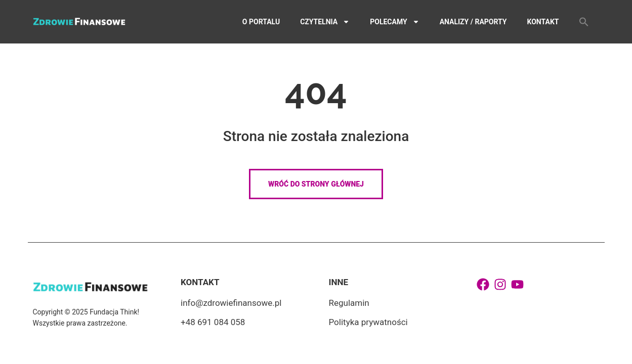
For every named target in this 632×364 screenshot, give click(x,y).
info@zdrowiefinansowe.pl (231, 303)
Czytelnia (325, 22)
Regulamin (349, 303)
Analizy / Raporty (473, 22)
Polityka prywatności (368, 322)
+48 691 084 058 (213, 322)
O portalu (261, 22)
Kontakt (543, 22)
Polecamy (394, 22)
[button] (584, 22)
